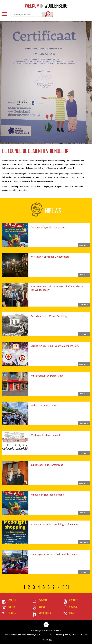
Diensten (12, 613)
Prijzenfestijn (47, 640)
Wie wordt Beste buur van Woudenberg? (20, 634)
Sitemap (59, 634)
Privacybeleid (70, 634)
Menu (4, 14)
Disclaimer (83, 634)
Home (72, 613)
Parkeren (43, 601)
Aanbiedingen (45, 613)
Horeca (11, 607)
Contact (73, 607)
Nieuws (42, 607)
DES (41, 634)
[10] (66, 588)
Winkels (12, 601)
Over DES (73, 601)
